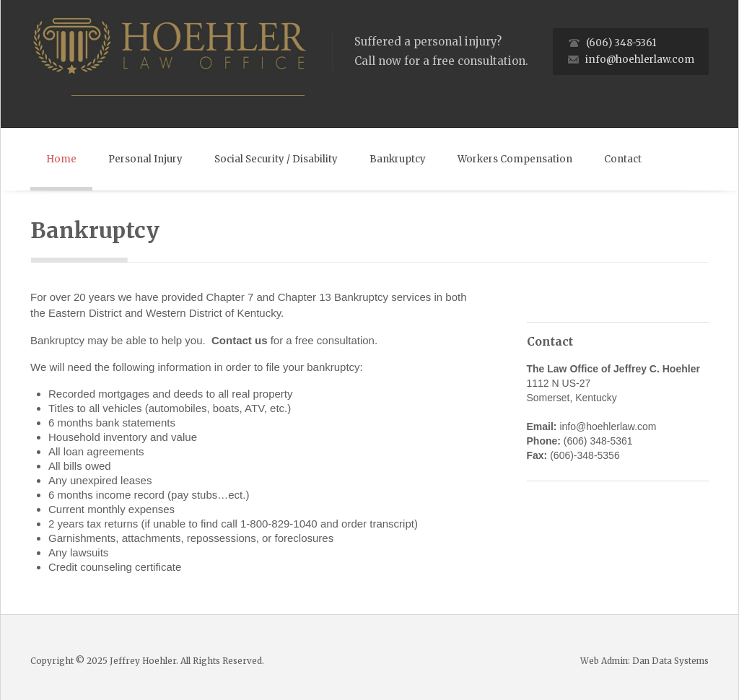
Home (61, 159)
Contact (623, 159)
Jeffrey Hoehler (143, 661)
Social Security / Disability (276, 159)
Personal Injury (145, 159)
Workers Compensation (515, 159)
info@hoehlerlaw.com (640, 60)
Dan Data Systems (670, 661)
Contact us (240, 340)
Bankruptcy (398, 159)
